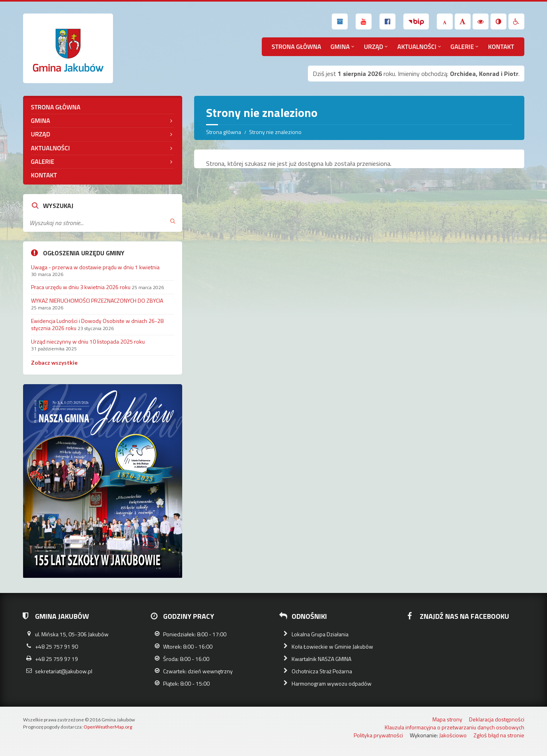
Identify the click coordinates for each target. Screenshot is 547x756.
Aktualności (417, 47)
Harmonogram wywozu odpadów (332, 683)
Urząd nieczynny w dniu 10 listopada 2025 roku (88, 341)
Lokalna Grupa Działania (320, 634)
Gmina (340, 47)
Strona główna (297, 47)
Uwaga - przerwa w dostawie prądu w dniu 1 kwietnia (95, 267)
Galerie (462, 47)
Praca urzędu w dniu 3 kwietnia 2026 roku (81, 287)
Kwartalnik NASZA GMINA (321, 659)
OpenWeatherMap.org (108, 727)
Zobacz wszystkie (54, 362)
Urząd (374, 47)
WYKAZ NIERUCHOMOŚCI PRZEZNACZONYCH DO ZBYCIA (97, 300)
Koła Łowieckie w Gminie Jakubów (332, 646)
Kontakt (501, 47)
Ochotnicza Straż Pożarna (322, 671)
